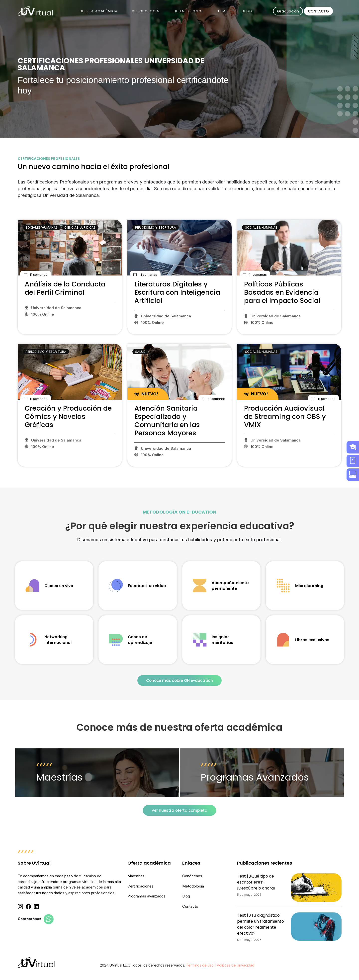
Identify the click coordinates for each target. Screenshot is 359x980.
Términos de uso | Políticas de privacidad (220, 965)
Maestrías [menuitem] (136, 876)
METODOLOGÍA (145, 11)
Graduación (288, 11)
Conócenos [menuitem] (192, 876)
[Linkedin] (36, 907)
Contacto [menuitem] (190, 906)
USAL (223, 11)
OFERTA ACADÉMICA (98, 11)
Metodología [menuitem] (193, 886)
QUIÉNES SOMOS (189, 11)
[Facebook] (28, 907)
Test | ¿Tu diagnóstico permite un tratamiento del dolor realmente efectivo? (261, 924)
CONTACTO (318, 11)
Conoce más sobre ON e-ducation (179, 680)
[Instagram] (20, 907)
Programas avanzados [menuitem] (146, 896)
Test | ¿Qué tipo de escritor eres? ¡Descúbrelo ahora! (256, 882)
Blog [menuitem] (186, 896)
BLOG (247, 11)
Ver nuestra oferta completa (179, 810)
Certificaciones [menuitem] (140, 886)
